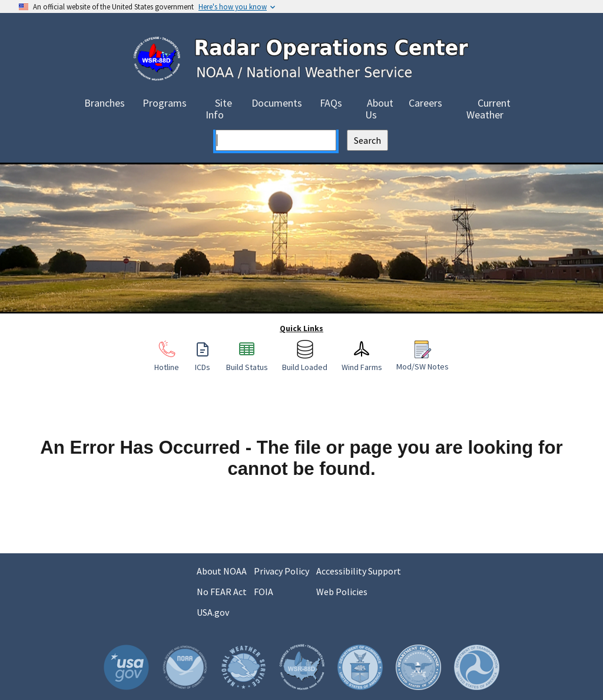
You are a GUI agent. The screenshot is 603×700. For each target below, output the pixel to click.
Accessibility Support (359, 571)
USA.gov (213, 612)
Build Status (247, 361)
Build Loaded (305, 361)
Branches (105, 103)
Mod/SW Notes (423, 361)
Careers (425, 103)
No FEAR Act (222, 592)
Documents (277, 103)
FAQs (331, 103)
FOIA (264, 592)
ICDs (203, 361)
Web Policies (342, 592)
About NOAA (222, 571)
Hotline (167, 361)
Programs (165, 103)
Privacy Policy (281, 571)
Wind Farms (362, 361)
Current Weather (488, 109)
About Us (379, 109)
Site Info (219, 109)
